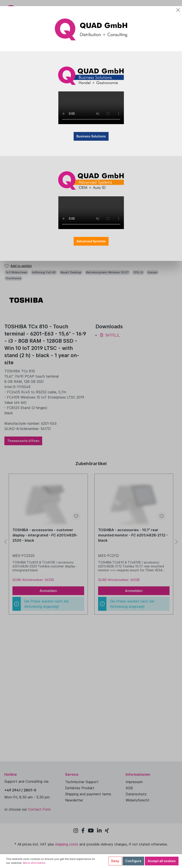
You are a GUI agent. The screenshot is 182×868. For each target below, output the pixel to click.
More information (34, 863)
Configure (133, 861)
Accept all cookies (162, 861)
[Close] (178, 10)
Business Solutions (91, 136)
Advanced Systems (91, 241)
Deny (115, 861)
